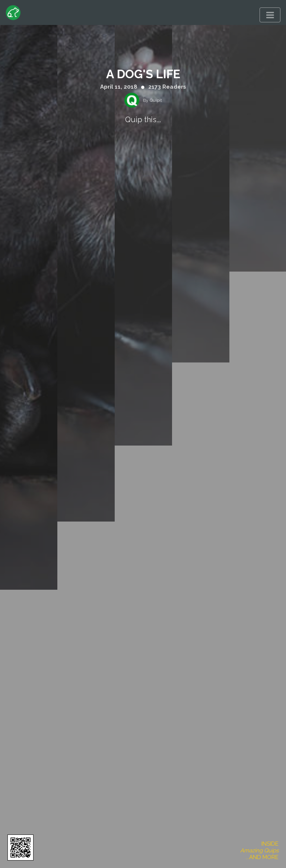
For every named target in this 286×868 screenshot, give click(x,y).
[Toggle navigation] (270, 15)
